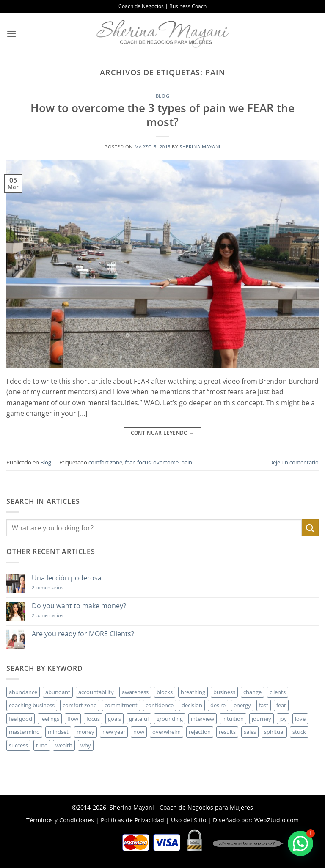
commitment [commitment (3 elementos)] (121, 705)
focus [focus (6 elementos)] (93, 719)
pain (187, 462)
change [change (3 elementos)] (252, 692)
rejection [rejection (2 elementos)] (200, 732)
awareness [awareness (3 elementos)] (135, 692)
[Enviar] (310, 528)
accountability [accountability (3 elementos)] (96, 692)
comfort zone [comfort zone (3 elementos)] (80, 705)
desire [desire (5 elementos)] (218, 705)
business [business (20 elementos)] (224, 692)
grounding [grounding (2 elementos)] (170, 719)
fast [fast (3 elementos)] (264, 705)
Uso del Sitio (189, 820)
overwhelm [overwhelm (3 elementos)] (167, 732)
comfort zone (105, 462)
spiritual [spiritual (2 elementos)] (274, 732)
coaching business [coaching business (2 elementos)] (32, 705)
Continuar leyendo (163, 433)
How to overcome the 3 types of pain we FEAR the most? (162, 115)
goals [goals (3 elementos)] (114, 719)
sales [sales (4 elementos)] (250, 732)
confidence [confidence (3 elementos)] (160, 705)
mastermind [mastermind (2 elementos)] (24, 732)
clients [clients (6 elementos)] (278, 692)
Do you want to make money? (79, 606)
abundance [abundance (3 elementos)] (23, 692)
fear (130, 462)
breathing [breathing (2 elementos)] (193, 692)
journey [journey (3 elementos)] (262, 719)
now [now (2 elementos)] (139, 732)
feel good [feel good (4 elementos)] (21, 719)
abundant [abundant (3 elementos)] (58, 692)
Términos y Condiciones (60, 820)
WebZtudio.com (277, 820)
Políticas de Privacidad (132, 820)
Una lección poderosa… (69, 578)
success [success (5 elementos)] (18, 745)
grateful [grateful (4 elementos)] (139, 719)
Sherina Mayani (200, 147)
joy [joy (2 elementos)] (283, 719)
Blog (162, 96)
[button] (11, 34)
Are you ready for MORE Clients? (83, 634)
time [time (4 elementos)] (42, 745)
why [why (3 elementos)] (86, 745)
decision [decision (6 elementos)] (192, 705)
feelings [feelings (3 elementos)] (50, 719)
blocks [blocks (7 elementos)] (165, 692)
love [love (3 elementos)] (300, 719)
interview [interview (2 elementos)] (202, 719)
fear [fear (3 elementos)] (281, 705)
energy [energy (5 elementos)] (242, 705)
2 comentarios (60, 587)
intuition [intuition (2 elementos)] (233, 719)
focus (144, 462)
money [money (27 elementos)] (85, 732)
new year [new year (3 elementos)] (114, 732)
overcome (166, 462)
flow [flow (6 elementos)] (73, 719)
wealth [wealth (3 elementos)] (64, 745)
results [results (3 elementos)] (227, 732)
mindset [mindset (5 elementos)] (58, 732)
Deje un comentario (294, 462)
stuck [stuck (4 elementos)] (299, 732)
